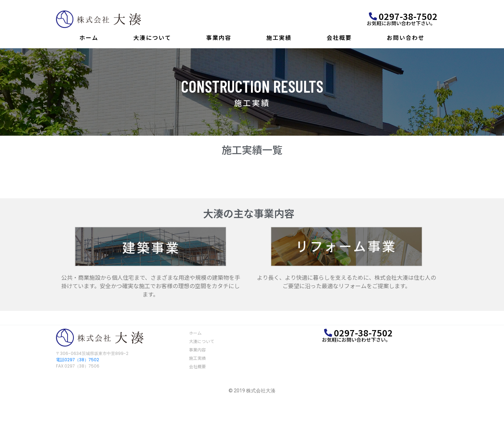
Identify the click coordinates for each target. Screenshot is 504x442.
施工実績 (279, 37)
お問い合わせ (406, 37)
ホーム (89, 37)
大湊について (152, 37)
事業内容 (219, 37)
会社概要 (339, 37)
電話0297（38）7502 (78, 360)
